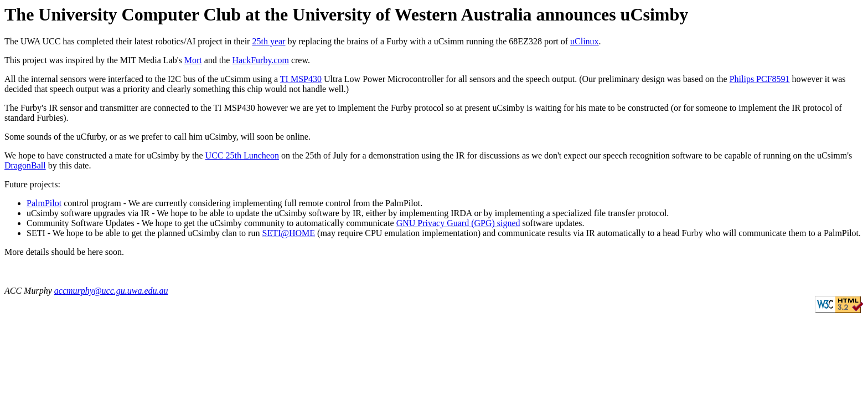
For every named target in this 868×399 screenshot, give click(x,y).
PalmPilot (44, 203)
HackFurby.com (260, 60)
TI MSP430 (301, 79)
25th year (268, 41)
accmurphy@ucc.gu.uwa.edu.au (111, 291)
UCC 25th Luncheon (242, 155)
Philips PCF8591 (760, 79)
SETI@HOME (288, 233)
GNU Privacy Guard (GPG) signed (458, 223)
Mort (193, 60)
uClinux (585, 41)
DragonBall (25, 165)
